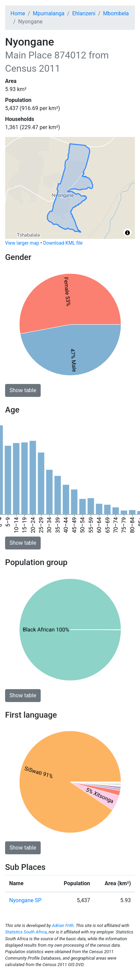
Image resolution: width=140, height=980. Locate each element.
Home (18, 13)
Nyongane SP (25, 900)
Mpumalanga (49, 13)
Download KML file (63, 243)
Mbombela (116, 13)
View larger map (22, 243)
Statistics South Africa (26, 932)
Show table (23, 390)
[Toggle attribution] (127, 233)
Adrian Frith (63, 925)
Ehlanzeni (84, 13)
